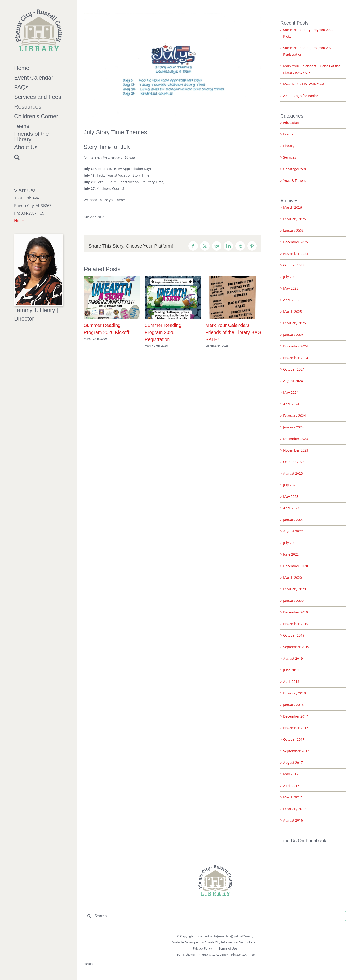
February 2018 (294, 693)
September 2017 (296, 751)
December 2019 (296, 612)
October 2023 (294, 462)
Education (291, 123)
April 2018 (291, 682)
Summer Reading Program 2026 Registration (163, 332)
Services (290, 157)
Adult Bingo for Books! (301, 96)
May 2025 (291, 288)
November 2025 (296, 254)
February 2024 (294, 416)
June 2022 (291, 554)
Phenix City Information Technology (230, 942)
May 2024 (291, 392)
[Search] (89, 916)
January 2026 (293, 230)
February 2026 (294, 219)
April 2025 (291, 300)
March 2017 (292, 797)
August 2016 (293, 820)
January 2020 (293, 601)
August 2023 (293, 473)
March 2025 (292, 311)
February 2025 (294, 323)
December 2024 (296, 346)
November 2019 (296, 624)
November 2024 (296, 358)
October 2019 (294, 635)
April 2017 (291, 786)
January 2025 (293, 335)
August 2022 (293, 531)
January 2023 (293, 520)
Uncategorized (295, 169)
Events (288, 134)
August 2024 (293, 381)
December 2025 (296, 242)
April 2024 (291, 404)
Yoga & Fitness (295, 180)
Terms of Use (228, 948)
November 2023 (296, 450)
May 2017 (291, 774)
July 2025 (290, 277)
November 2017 (296, 728)
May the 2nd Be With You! (304, 84)
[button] (38, 157)
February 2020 (294, 589)
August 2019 (293, 658)
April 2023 (291, 508)
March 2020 (292, 577)
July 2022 (290, 543)
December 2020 (296, 566)
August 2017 (293, 762)
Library (289, 146)
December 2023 (296, 439)
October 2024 (294, 369)
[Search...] (215, 916)
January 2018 (293, 705)
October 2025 (294, 265)
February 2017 (294, 809)
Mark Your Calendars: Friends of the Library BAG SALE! (233, 332)
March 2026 (292, 207)
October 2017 (294, 739)
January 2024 (293, 427)
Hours (20, 221)
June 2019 (291, 670)
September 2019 (296, 647)
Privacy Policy (203, 948)
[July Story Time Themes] (173, 67)
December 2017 (296, 716)
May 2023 (291, 496)
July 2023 (290, 485)
